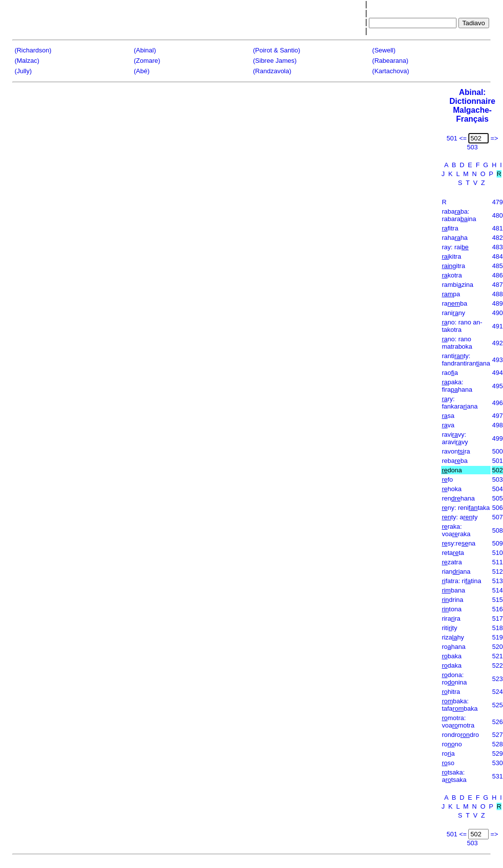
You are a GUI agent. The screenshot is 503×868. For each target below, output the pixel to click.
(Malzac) (27, 61)
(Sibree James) (275, 61)
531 (498, 776)
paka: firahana (457, 386)
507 (498, 517)
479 (498, 202)
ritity (449, 628)
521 (498, 656)
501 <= (457, 138)
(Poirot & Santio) (277, 50)
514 (498, 590)
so (448, 763)
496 (498, 403)
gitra (453, 266)
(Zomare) (147, 61)
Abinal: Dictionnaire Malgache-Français (472, 106)
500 (498, 451)
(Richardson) (33, 50)
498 (498, 425)
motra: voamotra (458, 722)
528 (498, 744)
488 (498, 294)
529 (498, 754)
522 (498, 665)
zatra (452, 562)
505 (498, 498)
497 (498, 416)
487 (498, 285)
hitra (451, 692)
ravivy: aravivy (455, 438)
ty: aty (459, 517)
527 (498, 735)
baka (452, 656)
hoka (452, 489)
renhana (458, 498)
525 (498, 705)
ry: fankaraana (459, 403)
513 (498, 581)
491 (498, 326)
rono (452, 744)
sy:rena (458, 543)
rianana (456, 571)
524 (498, 692)
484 (498, 256)
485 (498, 266)
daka (452, 665)
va (448, 425)
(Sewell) (384, 50)
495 (498, 386)
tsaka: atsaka (454, 776)
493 (498, 360)
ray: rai (455, 247)
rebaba (454, 461)
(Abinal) (145, 50)
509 (498, 543)
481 (498, 228)
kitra (451, 256)
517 (498, 618)
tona (452, 609)
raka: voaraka (456, 530)
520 (498, 647)
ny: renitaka (466, 508)
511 (498, 562)
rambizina (457, 285)
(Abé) (142, 71)
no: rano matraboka (457, 343)
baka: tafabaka (459, 705)
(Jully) (23, 71)
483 (498, 247)
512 (498, 571)
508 (498, 530)
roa (448, 754)
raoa (450, 373)
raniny (453, 313)
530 (498, 763)
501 (498, 461)
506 (498, 508)
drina (452, 600)
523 (498, 679)
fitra (450, 228)
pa (451, 294)
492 (498, 343)
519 (498, 637)
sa (448, 416)
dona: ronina (454, 679)
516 (498, 609)
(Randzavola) (272, 71)
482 (498, 238)
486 (498, 275)
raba (454, 303)
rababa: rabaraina (459, 215)
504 (498, 489)
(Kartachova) (391, 71)
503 (498, 480)
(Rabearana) (390, 61)
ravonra (456, 451)
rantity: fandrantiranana (466, 360)
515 (498, 600)
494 (498, 373)
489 (498, 303)
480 (498, 215)
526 (498, 722)
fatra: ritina (461, 581)
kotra (452, 275)
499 (498, 438)
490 (498, 313)
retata (453, 553)
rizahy (453, 637)
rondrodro (460, 735)
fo (447, 480)
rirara (451, 618)
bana (453, 590)
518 (498, 628)
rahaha (454, 238)
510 (498, 553)
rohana (453, 647)
